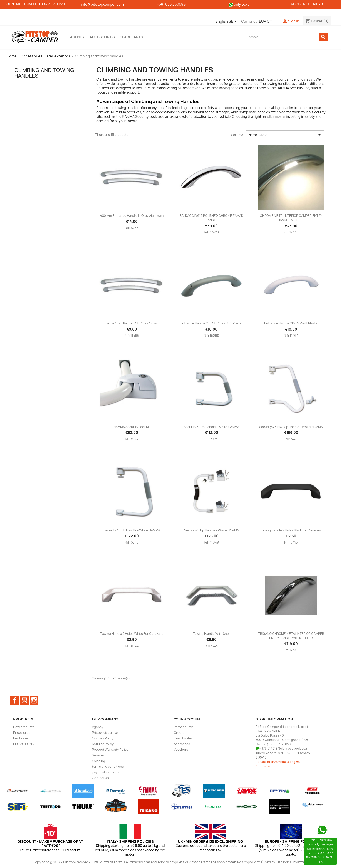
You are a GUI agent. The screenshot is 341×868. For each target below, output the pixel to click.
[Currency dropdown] (266, 22)
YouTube (24, 700)
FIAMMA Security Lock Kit (132, 427)
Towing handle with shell (211, 634)
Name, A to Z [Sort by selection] (285, 135)
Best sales (21, 738)
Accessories (102, 37)
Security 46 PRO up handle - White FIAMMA (291, 427)
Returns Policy (103, 744)
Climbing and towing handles (44, 73)
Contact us (100, 778)
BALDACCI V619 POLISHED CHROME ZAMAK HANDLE (211, 218)
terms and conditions (108, 766)
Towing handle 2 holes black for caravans (291, 530)
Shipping (99, 761)
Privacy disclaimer (105, 733)
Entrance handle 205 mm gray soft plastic (211, 323)
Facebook (15, 700)
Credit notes (183, 738)
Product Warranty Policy (110, 750)
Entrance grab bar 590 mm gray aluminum (132, 323)
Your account (188, 719)
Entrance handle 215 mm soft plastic (291, 323)
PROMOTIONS (23, 744)
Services (98, 755)
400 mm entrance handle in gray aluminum (132, 216)
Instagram (34, 700)
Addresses (182, 744)
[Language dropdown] (227, 22)
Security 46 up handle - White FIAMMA (132, 530)
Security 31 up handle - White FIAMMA (211, 427)
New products (24, 727)
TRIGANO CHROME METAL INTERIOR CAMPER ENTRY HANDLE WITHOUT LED (291, 636)
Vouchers (181, 750)
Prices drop (22, 733)
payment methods (106, 772)
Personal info (184, 727)
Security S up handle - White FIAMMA (211, 530)
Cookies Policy (103, 738)
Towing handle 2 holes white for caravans (132, 634)
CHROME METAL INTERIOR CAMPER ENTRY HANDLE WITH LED (291, 218)
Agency (77, 37)
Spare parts (131, 37)
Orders (179, 733)
